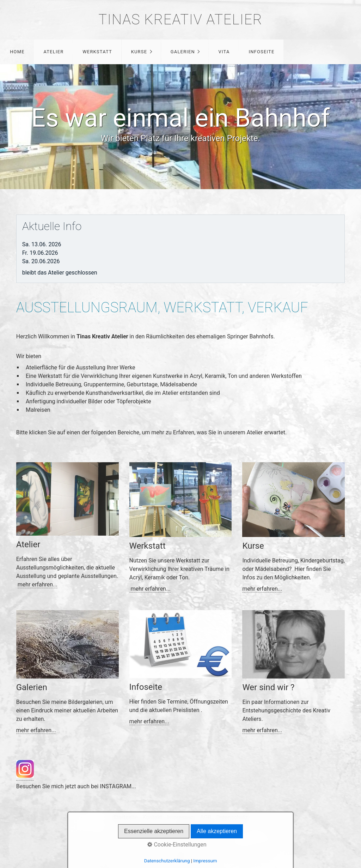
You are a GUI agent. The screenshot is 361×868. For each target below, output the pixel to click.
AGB (206, 817)
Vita (224, 52)
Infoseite (261, 52)
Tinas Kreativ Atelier (180, 20)
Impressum (181, 817)
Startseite (126, 817)
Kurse (139, 52)
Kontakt (152, 817)
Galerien (183, 52)
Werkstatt (97, 52)
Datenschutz (232, 817)
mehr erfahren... (38, 584)
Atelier (53, 52)
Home (17, 52)
